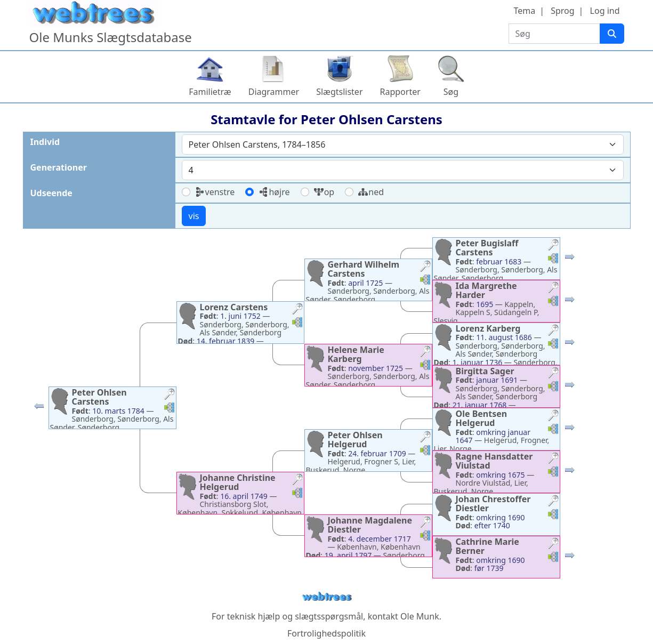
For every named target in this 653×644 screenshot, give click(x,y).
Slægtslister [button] (339, 92)
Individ (45, 142)
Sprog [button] (562, 11)
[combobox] (403, 144)
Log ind (605, 11)
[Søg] (612, 34)
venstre (215, 192)
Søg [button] (451, 92)
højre (274, 192)
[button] (39, 408)
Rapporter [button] (400, 92)
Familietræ (210, 92)
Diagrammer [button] (274, 92)
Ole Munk (420, 616)
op (324, 192)
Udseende (51, 193)
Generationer (59, 167)
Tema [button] (524, 11)
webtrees (327, 597)
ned (371, 192)
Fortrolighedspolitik (326, 633)
